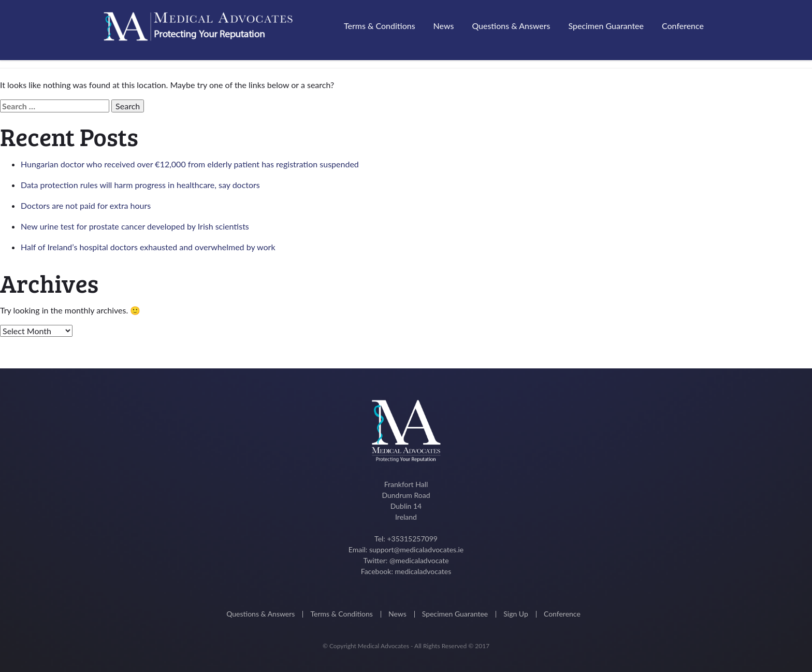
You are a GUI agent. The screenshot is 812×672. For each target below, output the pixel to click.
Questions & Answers (511, 26)
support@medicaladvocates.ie (416, 549)
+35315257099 (412, 539)
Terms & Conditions (380, 26)
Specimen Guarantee (606, 26)
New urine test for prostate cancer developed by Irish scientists (135, 226)
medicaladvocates (423, 571)
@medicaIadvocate (419, 560)
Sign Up (516, 614)
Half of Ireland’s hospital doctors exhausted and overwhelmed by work (148, 247)
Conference (683, 26)
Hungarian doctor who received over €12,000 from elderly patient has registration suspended (190, 164)
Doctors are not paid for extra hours (86, 205)
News (444, 26)
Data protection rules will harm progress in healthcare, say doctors (140, 185)
